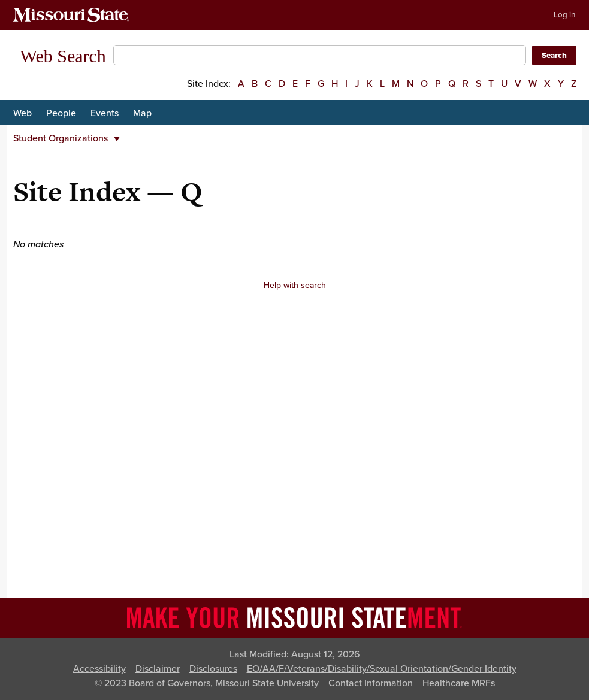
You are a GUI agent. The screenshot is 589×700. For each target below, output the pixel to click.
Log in (564, 15)
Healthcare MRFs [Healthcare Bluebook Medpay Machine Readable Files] (459, 683)
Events (105, 113)
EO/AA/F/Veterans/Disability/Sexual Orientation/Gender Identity (382, 669)
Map (142, 113)
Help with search (295, 285)
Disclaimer (158, 669)
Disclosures (213, 669)
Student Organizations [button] (67, 138)
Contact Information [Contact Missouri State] (371, 683)
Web (22, 113)
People (61, 113)
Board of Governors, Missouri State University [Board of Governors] (224, 683)
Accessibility (99, 669)
